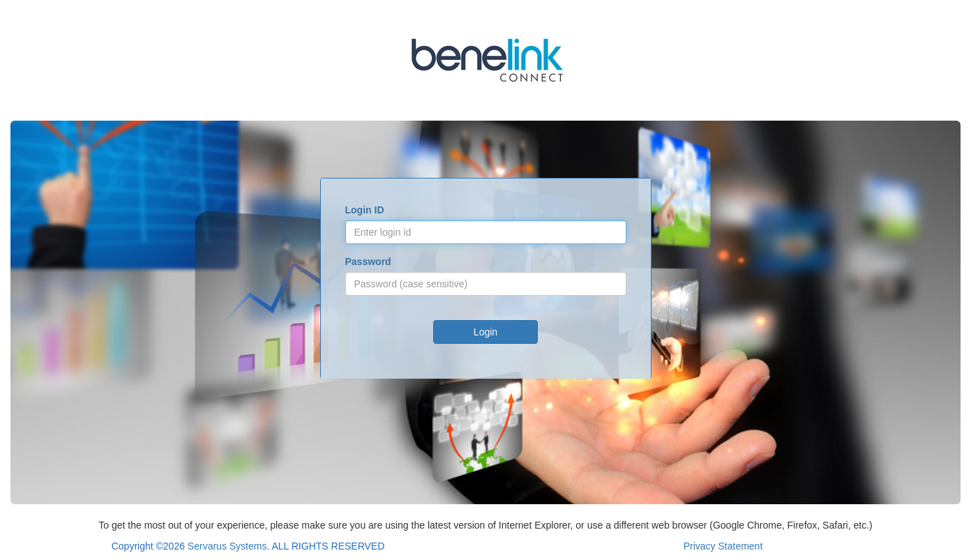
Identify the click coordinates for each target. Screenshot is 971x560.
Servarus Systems (227, 546)
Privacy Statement (723, 546)
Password (368, 262)
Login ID (365, 210)
